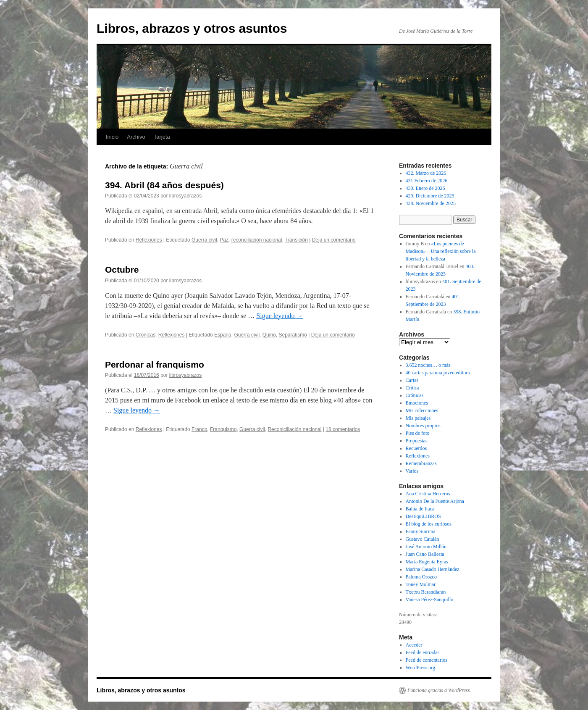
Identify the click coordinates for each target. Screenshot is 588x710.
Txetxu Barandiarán (426, 592)
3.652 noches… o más (428, 365)
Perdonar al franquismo (155, 364)
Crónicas (146, 335)
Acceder (414, 645)
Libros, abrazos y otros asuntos (192, 28)
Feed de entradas (423, 652)
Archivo (136, 137)
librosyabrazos (185, 196)
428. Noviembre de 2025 (431, 203)
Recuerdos (416, 448)
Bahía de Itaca (420, 509)
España (223, 335)
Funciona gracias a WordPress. (439, 690)
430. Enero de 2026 (425, 188)
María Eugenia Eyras (427, 562)
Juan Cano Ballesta (425, 554)
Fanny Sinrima (421, 531)
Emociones (417, 403)
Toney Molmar (421, 584)
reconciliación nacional (257, 240)
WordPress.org (420, 668)
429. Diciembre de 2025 (430, 196)
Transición (296, 240)
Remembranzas (421, 463)
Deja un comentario (334, 240)
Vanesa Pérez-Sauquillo (430, 600)
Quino (269, 335)
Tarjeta (162, 137)
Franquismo (223, 429)
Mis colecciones (422, 410)
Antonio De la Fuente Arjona (435, 501)
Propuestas (417, 441)
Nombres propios (423, 426)
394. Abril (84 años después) (164, 185)
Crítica (413, 388)
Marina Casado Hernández (433, 569)
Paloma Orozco (421, 577)
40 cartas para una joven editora (438, 373)
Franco (199, 429)
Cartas (412, 380)
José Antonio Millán (426, 547)
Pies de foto (418, 433)
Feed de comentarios (427, 660)
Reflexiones (149, 240)
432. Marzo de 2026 (426, 173)
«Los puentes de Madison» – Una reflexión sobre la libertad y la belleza (441, 251)
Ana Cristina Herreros (428, 494)
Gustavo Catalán (423, 539)
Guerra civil (204, 240)
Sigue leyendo (280, 316)
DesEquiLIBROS (423, 516)
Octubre (122, 270)
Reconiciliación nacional (294, 429)
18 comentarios (343, 429)
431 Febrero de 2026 (427, 181)
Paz (224, 240)
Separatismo (293, 335)
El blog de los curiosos (429, 524)
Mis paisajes (418, 418)
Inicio (112, 137)
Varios (412, 471)
